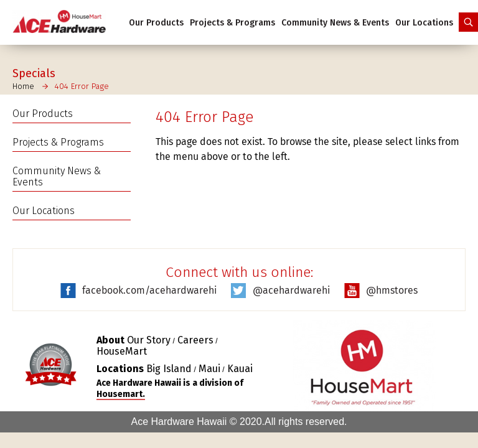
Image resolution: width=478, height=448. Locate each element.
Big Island (169, 369)
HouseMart (122, 351)
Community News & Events (335, 23)
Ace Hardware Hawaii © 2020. (198, 422)
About (110, 340)
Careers (195, 340)
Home (23, 86)
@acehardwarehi (291, 290)
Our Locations (424, 23)
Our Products (156, 23)
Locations (120, 369)
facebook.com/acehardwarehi (149, 290)
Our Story (149, 340)
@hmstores (392, 290)
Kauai (240, 369)
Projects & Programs (232, 23)
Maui (209, 369)
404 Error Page (82, 86)
